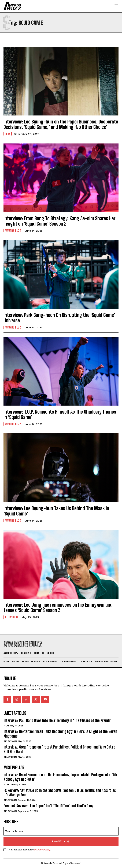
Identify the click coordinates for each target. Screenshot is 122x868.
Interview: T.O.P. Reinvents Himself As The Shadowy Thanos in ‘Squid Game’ (60, 414)
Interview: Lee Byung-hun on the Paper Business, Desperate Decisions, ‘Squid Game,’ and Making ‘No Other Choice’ (61, 124)
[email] (61, 831)
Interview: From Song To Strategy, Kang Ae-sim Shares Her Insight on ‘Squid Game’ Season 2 (59, 221)
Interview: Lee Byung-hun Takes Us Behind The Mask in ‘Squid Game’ (56, 511)
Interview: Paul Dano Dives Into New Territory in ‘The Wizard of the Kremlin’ (58, 720)
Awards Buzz (13, 231)
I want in (61, 841)
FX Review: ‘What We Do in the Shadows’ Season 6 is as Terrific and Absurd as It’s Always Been (60, 793)
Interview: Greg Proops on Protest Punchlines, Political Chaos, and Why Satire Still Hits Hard (59, 749)
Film (8, 134)
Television (11, 617)
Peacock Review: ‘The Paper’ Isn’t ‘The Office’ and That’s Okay (48, 806)
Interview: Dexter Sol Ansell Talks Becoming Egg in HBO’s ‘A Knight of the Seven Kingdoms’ (60, 734)
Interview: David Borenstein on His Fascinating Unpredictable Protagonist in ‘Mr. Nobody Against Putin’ (61, 777)
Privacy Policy (42, 850)
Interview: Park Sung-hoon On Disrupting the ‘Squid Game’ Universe (59, 318)
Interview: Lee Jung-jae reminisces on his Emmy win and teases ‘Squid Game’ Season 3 (58, 607)
